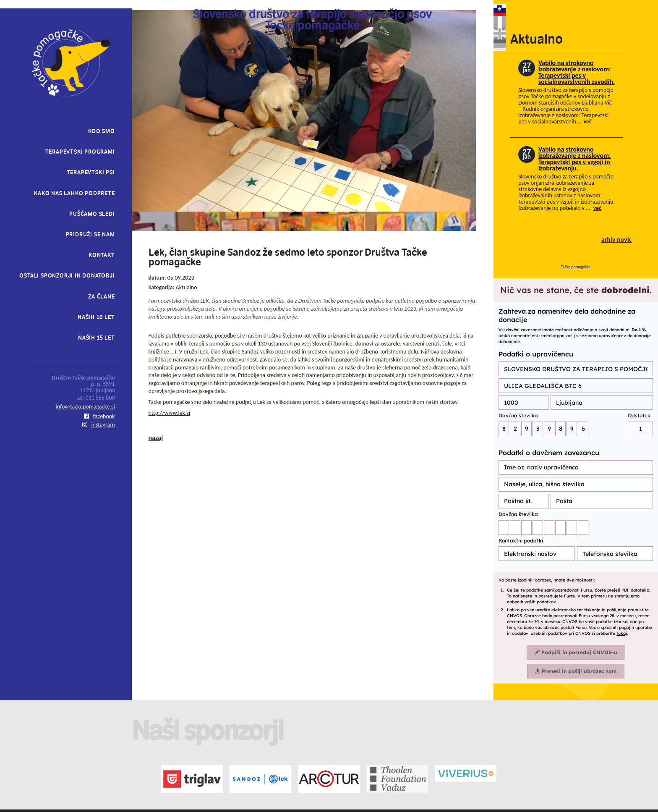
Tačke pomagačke (576, 267)
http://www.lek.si (170, 413)
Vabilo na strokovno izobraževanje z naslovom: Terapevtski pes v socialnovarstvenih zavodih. (577, 72)
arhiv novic (617, 240)
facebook (99, 416)
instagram (98, 425)
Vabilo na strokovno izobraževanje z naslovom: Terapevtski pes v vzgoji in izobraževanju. (575, 159)
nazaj (156, 438)
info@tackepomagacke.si (85, 407)
